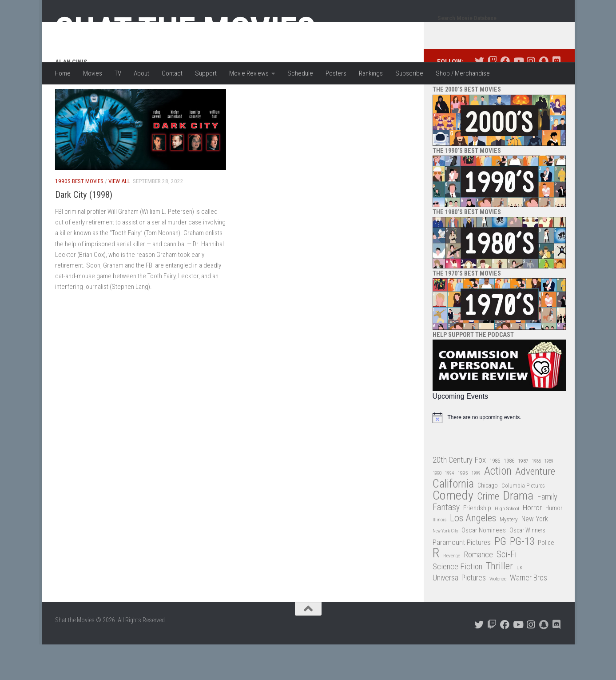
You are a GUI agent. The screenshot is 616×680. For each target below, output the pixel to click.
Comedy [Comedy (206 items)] (453, 531)
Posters (336, 73)
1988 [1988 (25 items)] (537, 497)
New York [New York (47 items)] (535, 554)
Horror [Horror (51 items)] (532, 543)
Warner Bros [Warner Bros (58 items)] (529, 613)
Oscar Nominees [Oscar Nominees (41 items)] (484, 566)
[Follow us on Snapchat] (544, 97)
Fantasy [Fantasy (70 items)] (446, 543)
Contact (172, 73)
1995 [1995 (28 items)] (463, 508)
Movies (93, 73)
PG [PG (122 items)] (500, 577)
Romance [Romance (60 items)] (478, 590)
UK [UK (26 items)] (519, 603)
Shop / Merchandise (463, 73)
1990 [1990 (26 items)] (437, 509)
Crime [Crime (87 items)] (488, 532)
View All (119, 217)
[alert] (499, 453)
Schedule (300, 73)
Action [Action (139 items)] (498, 507)
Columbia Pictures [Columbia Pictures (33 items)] (523, 521)
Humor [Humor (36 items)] (554, 544)
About (141, 73)
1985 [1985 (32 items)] (495, 496)
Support (206, 73)
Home (63, 73)
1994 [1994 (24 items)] (449, 509)
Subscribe (409, 73)
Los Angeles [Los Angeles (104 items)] (473, 554)
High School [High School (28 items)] (507, 544)
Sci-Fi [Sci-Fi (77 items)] (507, 590)
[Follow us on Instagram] (531, 97)
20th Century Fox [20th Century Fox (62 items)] (459, 496)
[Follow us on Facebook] (505, 97)
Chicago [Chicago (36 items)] (488, 521)
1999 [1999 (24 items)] (476, 509)
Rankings (371, 73)
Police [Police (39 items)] (546, 578)
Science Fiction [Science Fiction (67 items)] (457, 602)
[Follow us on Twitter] (479, 97)
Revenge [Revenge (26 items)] (452, 591)
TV (118, 73)
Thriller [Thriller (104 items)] (499, 602)
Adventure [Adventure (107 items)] (535, 507)
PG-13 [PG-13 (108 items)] (522, 578)
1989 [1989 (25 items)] (549, 497)
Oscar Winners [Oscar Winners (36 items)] (527, 566)
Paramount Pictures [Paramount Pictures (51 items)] (462, 578)
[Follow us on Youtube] (518, 97)
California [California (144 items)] (453, 519)
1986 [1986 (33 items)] (509, 496)
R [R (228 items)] (436, 589)
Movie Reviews (249, 73)
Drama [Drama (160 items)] (518, 531)
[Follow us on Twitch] (492, 97)
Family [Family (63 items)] (547, 532)
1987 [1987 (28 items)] (523, 496)
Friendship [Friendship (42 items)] (477, 544)
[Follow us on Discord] (557, 97)
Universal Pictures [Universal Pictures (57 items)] (459, 613)
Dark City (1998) (84, 230)
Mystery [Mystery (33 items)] (509, 555)
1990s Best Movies (79, 217)
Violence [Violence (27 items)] (498, 614)
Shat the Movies (185, 30)
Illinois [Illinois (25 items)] (439, 555)
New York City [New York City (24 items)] (445, 566)
